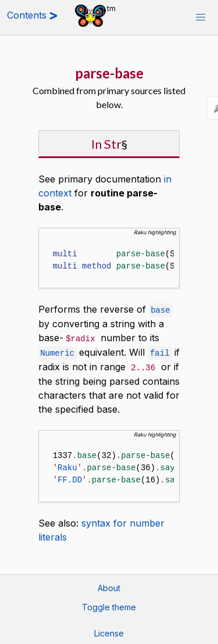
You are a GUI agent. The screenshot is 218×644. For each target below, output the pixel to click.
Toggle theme (109, 605)
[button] (201, 17)
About (109, 586)
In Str (106, 144)
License (109, 631)
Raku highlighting (155, 232)
